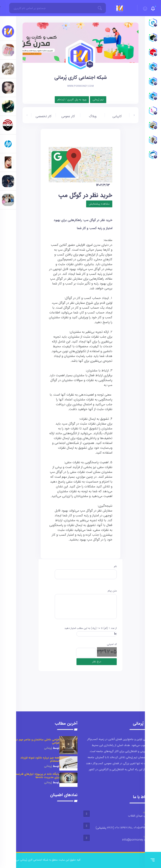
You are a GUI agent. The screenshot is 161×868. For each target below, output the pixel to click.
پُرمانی (48, 748)
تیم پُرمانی (98, 100)
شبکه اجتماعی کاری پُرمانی (80, 77)
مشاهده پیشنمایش (99, 204)
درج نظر (97, 662)
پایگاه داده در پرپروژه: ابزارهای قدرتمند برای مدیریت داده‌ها (37, 776)
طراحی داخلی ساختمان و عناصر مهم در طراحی (38, 741)
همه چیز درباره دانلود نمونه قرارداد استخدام (40, 759)
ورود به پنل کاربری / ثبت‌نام (72, 100)
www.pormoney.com (80, 86)
